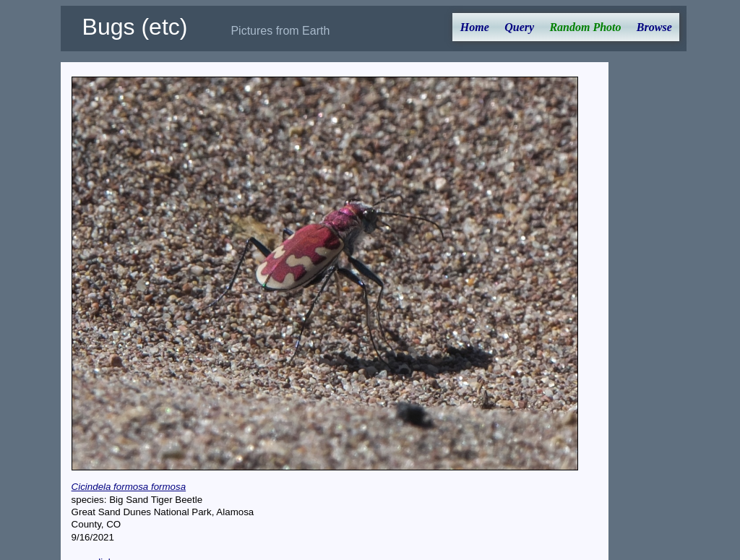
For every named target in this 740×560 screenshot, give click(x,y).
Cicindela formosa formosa (129, 487)
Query (519, 27)
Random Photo (585, 27)
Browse (654, 27)
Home (475, 27)
